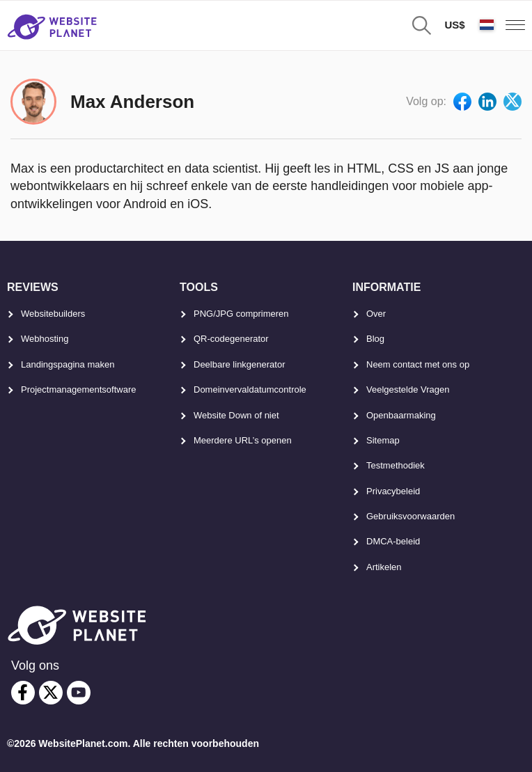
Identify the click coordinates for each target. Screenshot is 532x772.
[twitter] (51, 693)
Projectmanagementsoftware (78, 389)
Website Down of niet (236, 415)
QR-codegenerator (231, 339)
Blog (375, 339)
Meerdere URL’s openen (243, 440)
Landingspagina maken (68, 364)
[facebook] (23, 693)
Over (376, 314)
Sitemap (383, 440)
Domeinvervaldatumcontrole (250, 389)
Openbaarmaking (401, 415)
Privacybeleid (393, 491)
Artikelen (384, 567)
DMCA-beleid (393, 541)
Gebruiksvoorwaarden (410, 516)
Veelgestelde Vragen (408, 389)
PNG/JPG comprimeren (241, 314)
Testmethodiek (396, 465)
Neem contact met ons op (418, 364)
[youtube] (79, 693)
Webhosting (45, 339)
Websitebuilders (53, 314)
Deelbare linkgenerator (240, 364)
